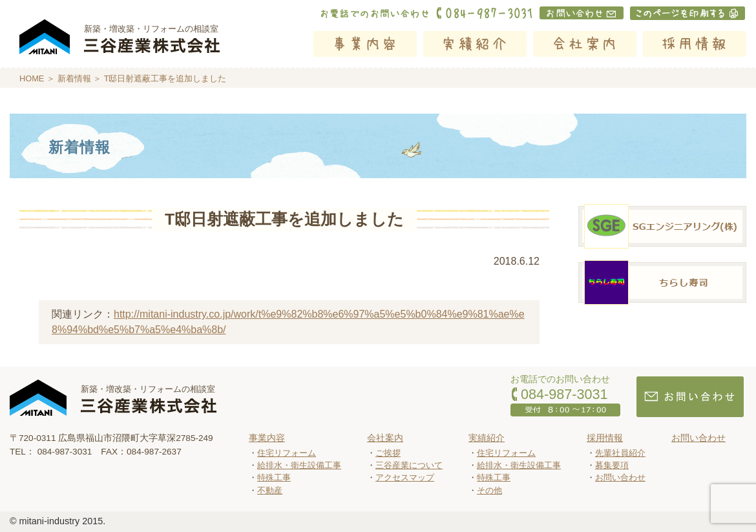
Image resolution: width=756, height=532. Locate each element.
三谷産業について (409, 465)
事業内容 (365, 44)
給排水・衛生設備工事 (299, 465)
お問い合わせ (620, 477)
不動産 (270, 490)
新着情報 (74, 78)
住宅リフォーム (287, 453)
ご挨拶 (388, 453)
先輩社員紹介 (620, 453)
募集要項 (612, 465)
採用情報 (695, 44)
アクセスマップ (405, 477)
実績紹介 (475, 44)
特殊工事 (274, 477)
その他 (489, 490)
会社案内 (585, 44)
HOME (32, 78)
